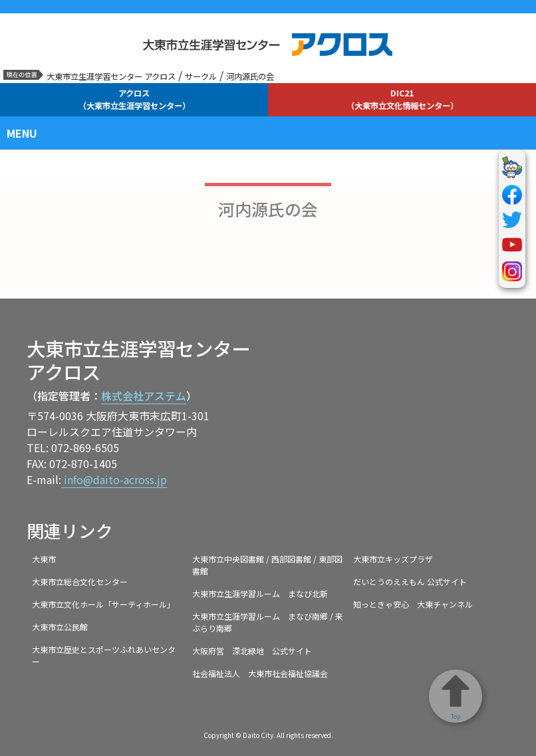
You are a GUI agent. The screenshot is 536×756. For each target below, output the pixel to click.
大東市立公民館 (60, 627)
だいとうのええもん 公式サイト (410, 581)
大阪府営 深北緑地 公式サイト (252, 651)
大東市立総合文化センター (80, 581)
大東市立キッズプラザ (393, 559)
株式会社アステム (144, 396)
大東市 (44, 559)
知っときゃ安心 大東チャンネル (413, 604)
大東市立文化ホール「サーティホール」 (103, 604)
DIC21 (402, 99)
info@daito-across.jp (114, 479)
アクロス (134, 99)
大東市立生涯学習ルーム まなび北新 (260, 593)
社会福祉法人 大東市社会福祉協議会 (260, 673)
